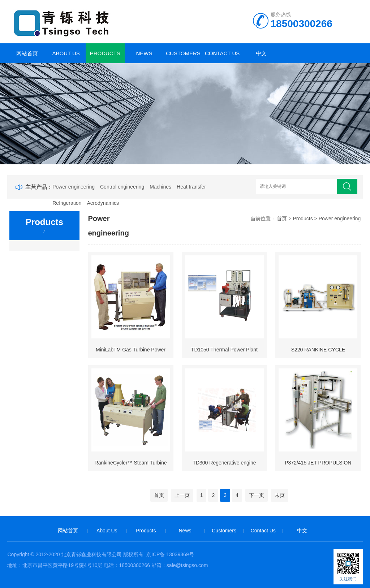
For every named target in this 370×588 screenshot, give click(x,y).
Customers (183, 53)
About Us (66, 53)
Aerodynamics (103, 203)
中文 (261, 53)
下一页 (257, 495)
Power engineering (74, 187)
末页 (280, 495)
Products (105, 53)
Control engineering (122, 187)
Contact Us (222, 53)
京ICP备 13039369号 (170, 554)
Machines (160, 187)
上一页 (182, 495)
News (144, 53)
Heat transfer (191, 187)
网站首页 (27, 53)
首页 (282, 219)
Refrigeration (67, 203)
